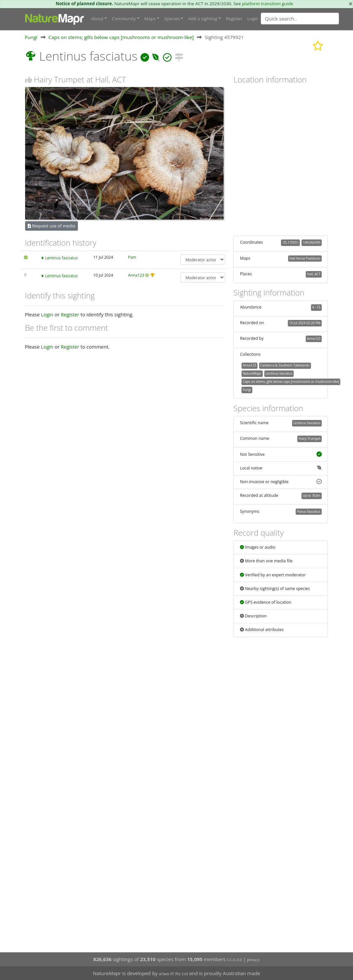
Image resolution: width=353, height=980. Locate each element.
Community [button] (124, 19)
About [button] (97, 19)
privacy (253, 960)
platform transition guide (267, 4)
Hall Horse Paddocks (305, 258)
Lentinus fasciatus (61, 258)
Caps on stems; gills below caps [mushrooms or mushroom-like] (121, 37)
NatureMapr (252, 373)
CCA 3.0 (234, 960)
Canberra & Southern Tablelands (285, 365)
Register (234, 19)
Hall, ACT (314, 274)
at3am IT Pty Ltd (173, 974)
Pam (132, 257)
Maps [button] (150, 19)
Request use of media (51, 226)
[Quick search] (300, 19)
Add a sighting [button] (203, 19)
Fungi (31, 37)
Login (253, 19)
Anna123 (136, 275)
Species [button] (172, 19)
